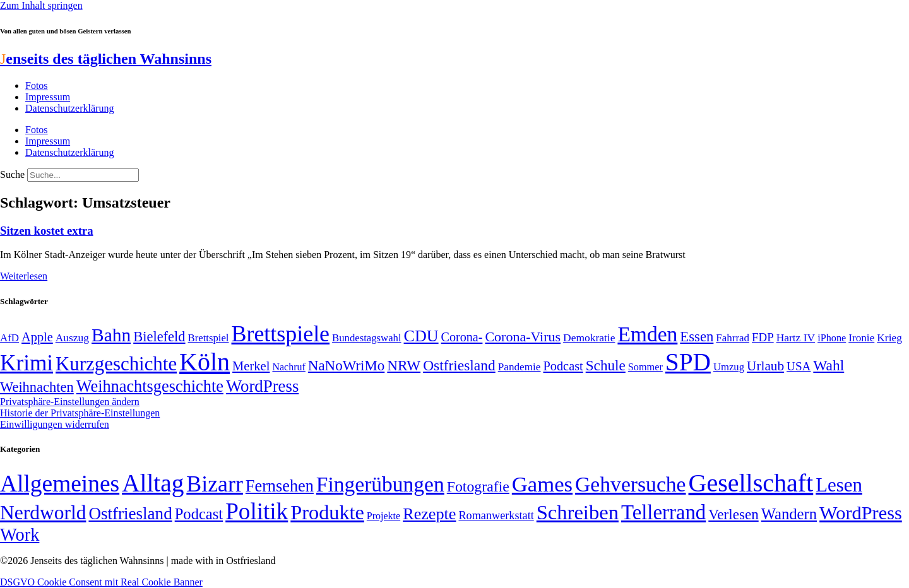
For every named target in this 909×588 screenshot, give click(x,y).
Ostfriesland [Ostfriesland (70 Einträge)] (130, 514)
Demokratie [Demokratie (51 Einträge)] (589, 338)
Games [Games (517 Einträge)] (542, 484)
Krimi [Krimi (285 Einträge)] (27, 363)
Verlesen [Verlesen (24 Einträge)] (733, 514)
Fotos (37, 85)
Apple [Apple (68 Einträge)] (37, 337)
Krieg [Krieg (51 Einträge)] (889, 338)
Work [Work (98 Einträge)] (20, 535)
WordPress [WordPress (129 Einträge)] (262, 386)
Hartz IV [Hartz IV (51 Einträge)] (796, 338)
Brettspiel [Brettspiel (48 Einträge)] (209, 338)
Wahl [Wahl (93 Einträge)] (829, 365)
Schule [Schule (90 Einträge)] (606, 365)
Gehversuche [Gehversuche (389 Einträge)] (630, 484)
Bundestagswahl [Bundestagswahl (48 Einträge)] (366, 338)
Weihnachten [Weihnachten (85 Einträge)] (37, 387)
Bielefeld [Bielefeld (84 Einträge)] (159, 337)
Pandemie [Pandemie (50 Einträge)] (520, 367)
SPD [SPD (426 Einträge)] (688, 362)
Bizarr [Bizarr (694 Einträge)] (215, 484)
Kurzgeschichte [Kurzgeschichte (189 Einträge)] (116, 364)
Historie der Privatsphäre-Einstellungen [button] (80, 413)
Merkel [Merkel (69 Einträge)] (251, 366)
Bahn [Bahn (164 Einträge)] (111, 335)
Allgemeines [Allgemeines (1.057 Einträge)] (60, 484)
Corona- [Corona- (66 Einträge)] (462, 337)
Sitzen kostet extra (47, 231)
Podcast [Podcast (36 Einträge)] (199, 514)
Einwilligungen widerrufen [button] (55, 424)
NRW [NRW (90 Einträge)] (404, 365)
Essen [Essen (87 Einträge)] (697, 337)
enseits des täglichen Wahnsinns (106, 59)
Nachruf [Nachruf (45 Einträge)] (288, 367)
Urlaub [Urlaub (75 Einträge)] (765, 366)
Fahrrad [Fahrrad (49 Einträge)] (733, 338)
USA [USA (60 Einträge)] (799, 366)
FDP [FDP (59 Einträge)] (763, 337)
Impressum (48, 97)
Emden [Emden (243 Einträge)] (647, 334)
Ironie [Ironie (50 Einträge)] (861, 338)
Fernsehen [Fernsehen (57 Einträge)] (280, 486)
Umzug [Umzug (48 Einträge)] (729, 367)
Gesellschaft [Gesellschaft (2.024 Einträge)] (751, 483)
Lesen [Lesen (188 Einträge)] (839, 485)
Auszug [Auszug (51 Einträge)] (72, 338)
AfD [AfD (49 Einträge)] (9, 338)
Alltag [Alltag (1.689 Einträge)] (153, 483)
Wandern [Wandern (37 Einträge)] (789, 514)
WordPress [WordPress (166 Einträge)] (861, 513)
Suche (12, 174)
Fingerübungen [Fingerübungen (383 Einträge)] (380, 484)
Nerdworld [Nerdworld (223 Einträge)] (43, 513)
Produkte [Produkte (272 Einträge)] (327, 512)
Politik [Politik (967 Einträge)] (257, 511)
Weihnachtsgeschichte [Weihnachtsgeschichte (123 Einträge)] (150, 386)
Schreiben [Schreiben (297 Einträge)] (578, 512)
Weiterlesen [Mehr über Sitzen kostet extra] (24, 276)
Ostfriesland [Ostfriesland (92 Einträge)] (459, 365)
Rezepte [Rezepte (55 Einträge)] (429, 514)
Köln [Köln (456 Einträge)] (205, 362)
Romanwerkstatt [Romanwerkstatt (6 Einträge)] (496, 515)
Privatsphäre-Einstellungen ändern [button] (70, 402)
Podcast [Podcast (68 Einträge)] (563, 366)
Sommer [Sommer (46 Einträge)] (645, 367)
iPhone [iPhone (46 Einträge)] (832, 338)
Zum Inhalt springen (41, 5)
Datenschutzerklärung (69, 108)
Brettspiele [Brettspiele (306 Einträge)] (281, 334)
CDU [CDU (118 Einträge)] (421, 336)
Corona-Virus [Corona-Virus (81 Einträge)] (523, 337)
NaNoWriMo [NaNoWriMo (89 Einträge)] (346, 366)
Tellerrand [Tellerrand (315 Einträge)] (663, 512)
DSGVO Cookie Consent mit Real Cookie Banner (101, 582)
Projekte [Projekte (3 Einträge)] (383, 516)
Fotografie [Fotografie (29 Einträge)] (478, 486)
